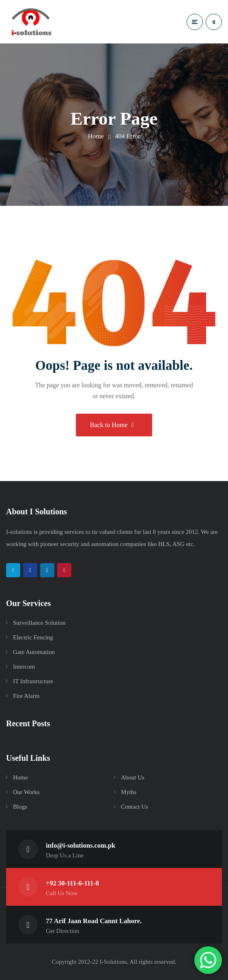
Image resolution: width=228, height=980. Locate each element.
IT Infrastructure (33, 681)
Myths (129, 792)
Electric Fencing (33, 637)
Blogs (20, 807)
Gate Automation (34, 652)
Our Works (26, 792)
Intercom (24, 667)
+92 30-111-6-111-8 (72, 883)
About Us (133, 777)
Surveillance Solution (39, 623)
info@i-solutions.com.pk (81, 845)
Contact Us (134, 807)
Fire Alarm (26, 696)
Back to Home (112, 425)
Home (96, 136)
